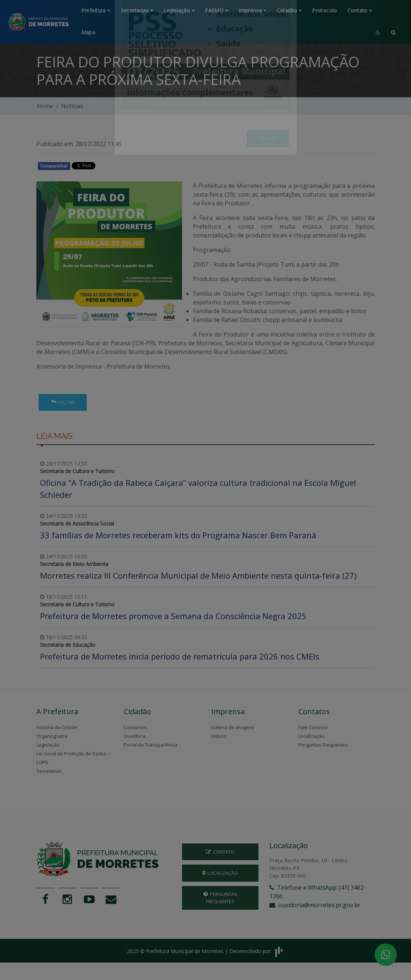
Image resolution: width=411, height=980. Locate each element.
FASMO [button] (217, 10)
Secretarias (49, 771)
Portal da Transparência (151, 745)
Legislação (48, 745)
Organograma (52, 736)
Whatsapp (120, 168)
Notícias (72, 106)
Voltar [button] (63, 402)
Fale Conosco (313, 727)
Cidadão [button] (289, 10)
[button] (393, 33)
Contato (220, 852)
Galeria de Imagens (233, 727)
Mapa (88, 32)
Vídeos (219, 736)
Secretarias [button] (137, 10)
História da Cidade (57, 727)
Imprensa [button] (252, 10)
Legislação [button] (179, 10)
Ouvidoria (135, 736)
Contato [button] (360, 10)
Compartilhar (54, 166)
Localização (311, 736)
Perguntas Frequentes (323, 745)
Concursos (136, 727)
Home (45, 106)
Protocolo (325, 10)
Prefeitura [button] (96, 10)
